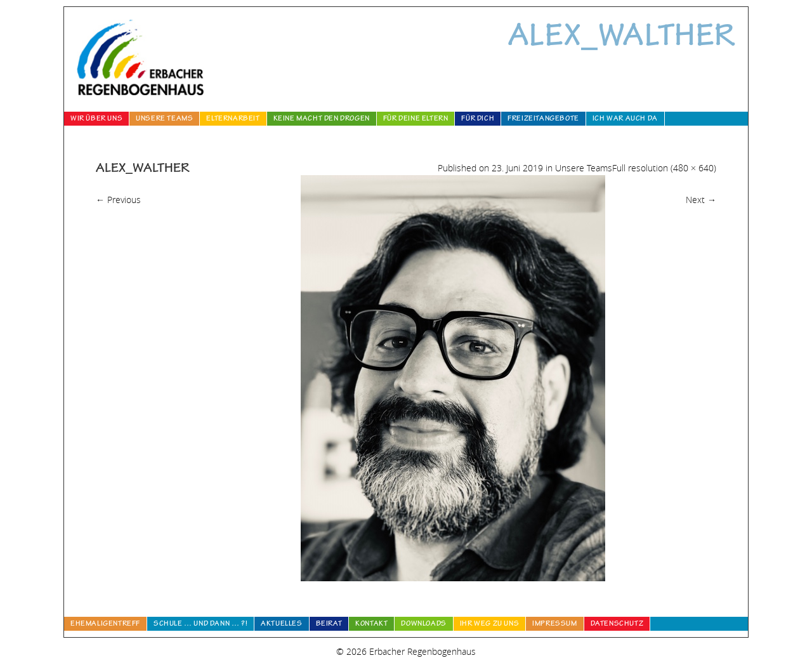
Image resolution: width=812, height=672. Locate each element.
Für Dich (478, 119)
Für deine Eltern (416, 119)
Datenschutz (617, 624)
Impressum (554, 624)
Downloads (423, 624)
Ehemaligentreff (105, 624)
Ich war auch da (625, 119)
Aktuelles (281, 624)
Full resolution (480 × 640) (664, 168)
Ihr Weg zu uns (489, 624)
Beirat (329, 624)
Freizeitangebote (543, 119)
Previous (118, 200)
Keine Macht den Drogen (322, 119)
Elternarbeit (233, 119)
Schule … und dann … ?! (200, 624)
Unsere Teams (164, 119)
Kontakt (371, 624)
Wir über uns (96, 119)
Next (701, 200)
